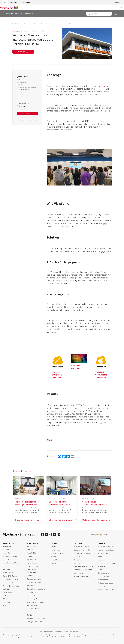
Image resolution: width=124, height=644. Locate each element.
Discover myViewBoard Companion (101, 375)
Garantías (78, 560)
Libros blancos (56, 560)
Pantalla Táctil (32, 553)
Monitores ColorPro (10, 579)
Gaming (30, 615)
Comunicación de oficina (36, 589)
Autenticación (32, 556)
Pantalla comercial (10, 569)
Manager (6, 596)
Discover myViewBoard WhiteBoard (57, 375)
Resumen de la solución (59, 553)
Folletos (53, 557)
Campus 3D (31, 569)
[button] (36, 472)
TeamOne (7, 602)
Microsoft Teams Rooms (36, 602)
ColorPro (30, 612)
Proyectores (8, 553)
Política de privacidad (47, 632)
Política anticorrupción (106, 583)
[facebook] (43, 535)
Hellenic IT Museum (98, 86)
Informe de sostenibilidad (107, 563)
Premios (101, 557)
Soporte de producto (82, 550)
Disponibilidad (74, 632)
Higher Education (33, 563)
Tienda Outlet (8, 583)
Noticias (101, 560)
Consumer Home (33, 608)
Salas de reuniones (34, 579)
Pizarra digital (32, 599)
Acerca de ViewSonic (105, 547)
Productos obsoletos (82, 576)
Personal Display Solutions (37, 618)
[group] (28, 503)
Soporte (117, 2)
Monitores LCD (9, 550)
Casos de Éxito (56, 550)
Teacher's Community (35, 566)
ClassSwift (7, 599)
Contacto (78, 563)
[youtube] (55, 535)
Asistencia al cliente (81, 547)
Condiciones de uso (62, 632)
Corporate (27, 2)
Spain (103, 535)
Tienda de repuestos (11, 586)
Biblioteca (54, 547)
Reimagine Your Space (35, 622)
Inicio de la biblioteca (14, 14)
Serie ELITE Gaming (10, 576)
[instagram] (51, 535)
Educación (14, 2)
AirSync (6, 605)
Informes (54, 563)
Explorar (30, 14)
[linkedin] (60, 535)
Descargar (23, 52)
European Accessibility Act (107, 590)
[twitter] (47, 535)
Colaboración (103, 586)
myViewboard (8, 573)
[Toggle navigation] (121, 7)
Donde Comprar (104, 573)
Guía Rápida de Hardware (83, 566)
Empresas (31, 576)
